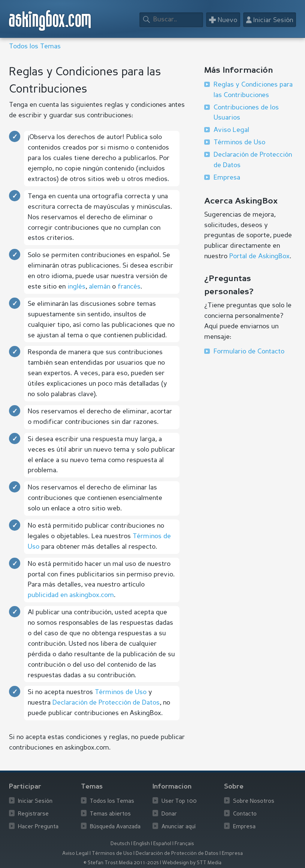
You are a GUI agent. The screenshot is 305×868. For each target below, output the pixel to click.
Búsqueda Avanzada (115, 827)
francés (129, 287)
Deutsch (120, 844)
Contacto (245, 814)
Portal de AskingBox (259, 256)
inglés (76, 287)
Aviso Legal (231, 130)
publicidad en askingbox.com (71, 595)
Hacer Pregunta (38, 827)
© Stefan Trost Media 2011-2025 (121, 863)
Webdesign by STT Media (192, 863)
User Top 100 (179, 801)
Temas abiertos (110, 814)
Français (184, 844)
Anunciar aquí (179, 827)
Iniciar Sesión (35, 801)
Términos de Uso (121, 692)
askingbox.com (50, 20)
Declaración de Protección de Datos (106, 703)
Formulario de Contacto (249, 352)
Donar (169, 814)
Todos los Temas (35, 46)
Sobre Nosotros (254, 801)
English (142, 844)
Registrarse (33, 814)
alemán (99, 287)
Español (162, 844)
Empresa (227, 178)
